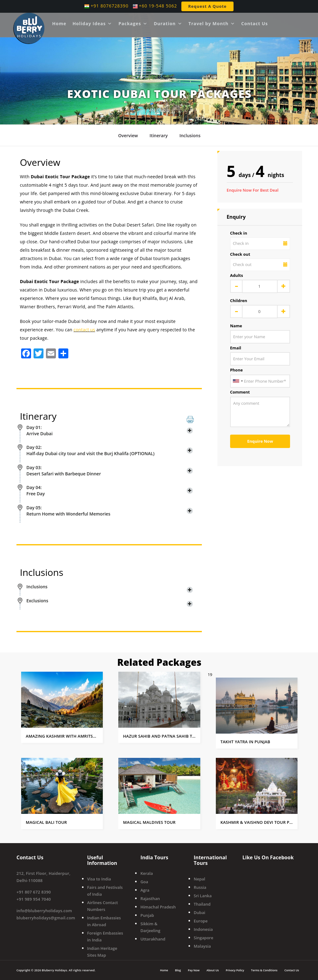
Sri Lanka (203, 896)
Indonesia (203, 929)
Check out (240, 254)
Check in (239, 233)
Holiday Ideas (92, 23)
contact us (84, 330)
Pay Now (194, 970)
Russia (200, 887)
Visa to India (99, 879)
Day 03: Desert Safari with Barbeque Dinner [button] (110, 471)
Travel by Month (212, 23)
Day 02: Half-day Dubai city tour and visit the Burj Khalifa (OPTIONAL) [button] (110, 450)
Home (59, 23)
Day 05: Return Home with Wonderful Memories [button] (110, 511)
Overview (128, 135)
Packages (133, 23)
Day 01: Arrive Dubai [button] (110, 430)
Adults (237, 275)
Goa (144, 882)
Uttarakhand (153, 939)
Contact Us (255, 23)
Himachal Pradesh (158, 907)
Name (236, 326)
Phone (236, 370)
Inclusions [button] (110, 587)
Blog (178, 970)
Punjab (147, 915)
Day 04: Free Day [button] (110, 490)
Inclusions (190, 135)
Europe (201, 921)
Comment (240, 392)
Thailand (202, 904)
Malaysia (202, 946)
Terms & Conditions (264, 970)
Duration (168, 23)
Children (239, 301)
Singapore (204, 938)
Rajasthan (150, 898)
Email (236, 348)
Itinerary (159, 135)
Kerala (147, 873)
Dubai (200, 912)
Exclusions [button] (110, 601)
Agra (145, 890)
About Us (213, 970)
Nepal (200, 879)
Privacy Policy (235, 970)
